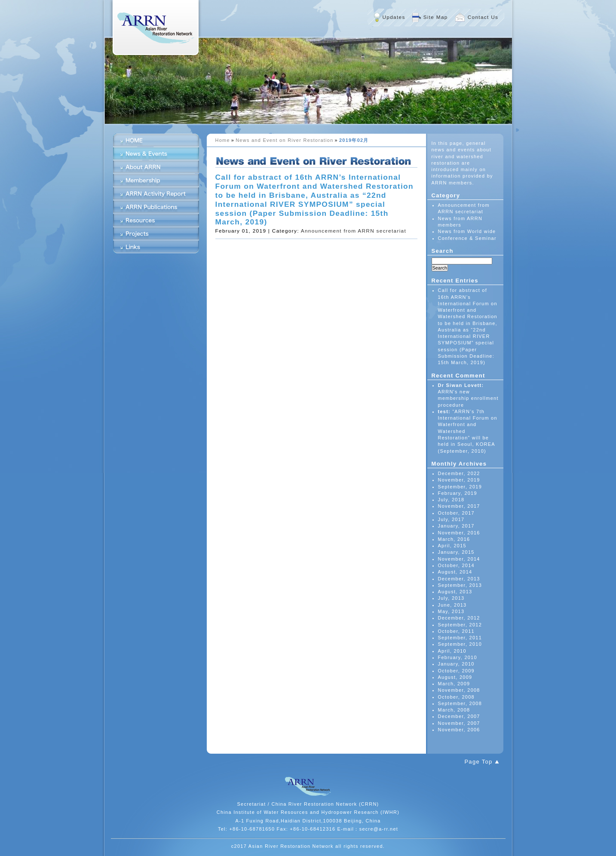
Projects (156, 233)
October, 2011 (456, 631)
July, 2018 (451, 500)
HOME (156, 140)
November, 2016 (459, 533)
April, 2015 (452, 546)
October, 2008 (456, 697)
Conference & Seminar (467, 238)
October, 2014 (456, 565)
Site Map (436, 17)
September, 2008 (460, 703)
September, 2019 (460, 487)
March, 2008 (454, 710)
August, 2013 (455, 592)
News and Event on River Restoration (284, 140)
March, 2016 (454, 539)
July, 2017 (451, 519)
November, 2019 (459, 480)
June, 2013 (452, 605)
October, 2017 (456, 513)
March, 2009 (454, 684)
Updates (394, 17)
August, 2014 (455, 572)
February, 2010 (458, 657)
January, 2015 (456, 552)
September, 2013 (460, 585)
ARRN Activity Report (156, 193)
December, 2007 (459, 716)
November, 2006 (459, 730)
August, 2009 (455, 677)
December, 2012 (459, 618)
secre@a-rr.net (379, 829)
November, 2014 (459, 559)
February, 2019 (458, 493)
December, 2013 (459, 579)
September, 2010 (460, 644)
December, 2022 (459, 473)
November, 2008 (459, 690)
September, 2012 (460, 625)
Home (223, 140)
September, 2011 (460, 638)
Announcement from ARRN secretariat (354, 231)
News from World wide (467, 231)
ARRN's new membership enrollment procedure (468, 398)
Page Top (478, 762)
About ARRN (156, 167)
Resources (156, 220)
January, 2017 (456, 526)
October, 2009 (456, 671)
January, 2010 (456, 664)
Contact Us (483, 17)
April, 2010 (452, 651)
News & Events (156, 153)
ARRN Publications (156, 207)
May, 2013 (451, 611)
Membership (156, 180)
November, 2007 (459, 723)
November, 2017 (459, 506)
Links (156, 247)
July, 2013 (451, 598)
